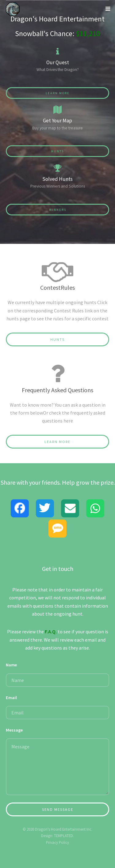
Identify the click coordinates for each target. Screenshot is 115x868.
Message (14, 730)
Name (11, 665)
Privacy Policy (57, 842)
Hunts (57, 151)
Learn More (58, 93)
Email (11, 698)
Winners (58, 210)
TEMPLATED (63, 836)
